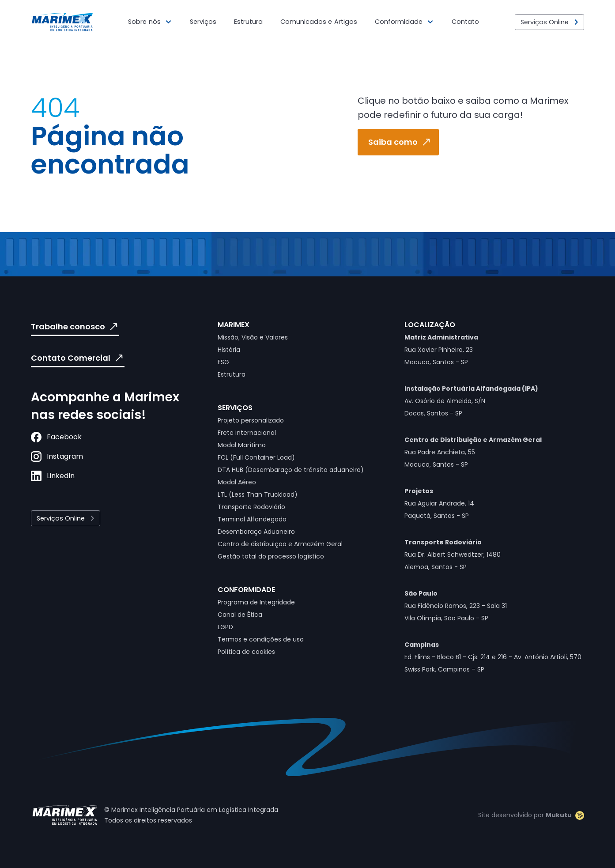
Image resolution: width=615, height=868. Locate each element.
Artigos (346, 22)
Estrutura (248, 22)
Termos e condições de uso (261, 639)
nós (155, 22)
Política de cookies (246, 652)
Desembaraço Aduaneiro (256, 532)
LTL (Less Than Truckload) (258, 494)
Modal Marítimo (242, 445)
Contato (465, 22)
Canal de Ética (240, 615)
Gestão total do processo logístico (271, 556)
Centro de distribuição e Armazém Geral (280, 544)
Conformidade (399, 22)
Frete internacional (247, 433)
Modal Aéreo (237, 482)
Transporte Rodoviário (251, 507)
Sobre (137, 22)
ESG (223, 362)
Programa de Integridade (256, 602)
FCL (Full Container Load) (256, 457)
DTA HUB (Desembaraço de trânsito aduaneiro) (291, 470)
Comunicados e (306, 22)
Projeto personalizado (251, 420)
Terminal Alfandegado (252, 519)
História (229, 350)
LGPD (225, 627)
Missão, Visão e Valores (253, 337)
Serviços (203, 22)
